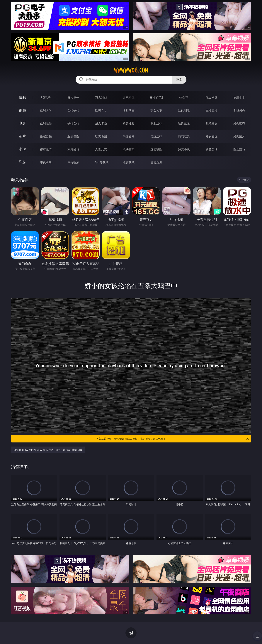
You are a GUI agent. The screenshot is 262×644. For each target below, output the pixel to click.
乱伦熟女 (212, 123)
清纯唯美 (184, 136)
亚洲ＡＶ (46, 110)
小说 (22, 149)
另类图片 (239, 136)
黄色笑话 (212, 149)
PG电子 (46, 97)
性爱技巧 (239, 149)
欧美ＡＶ (101, 110)
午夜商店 (46, 162)
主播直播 (212, 110)
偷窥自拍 (46, 136)
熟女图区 (212, 136)
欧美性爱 (129, 123)
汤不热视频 (101, 162)
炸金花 (184, 97)
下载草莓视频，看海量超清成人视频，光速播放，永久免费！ (173, 439)
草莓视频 (73, 162)
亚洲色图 (73, 136)
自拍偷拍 (73, 110)
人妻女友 (101, 149)
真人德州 (73, 97)
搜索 (179, 80)
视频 (22, 110)
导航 (22, 162)
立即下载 (157, 636)
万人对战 (101, 97)
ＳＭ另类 (239, 110)
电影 (22, 123)
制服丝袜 (156, 123)
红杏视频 (129, 162)
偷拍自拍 (73, 123)
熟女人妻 (156, 110)
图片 (22, 136)
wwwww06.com (131, 70)
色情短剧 (156, 162)
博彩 (22, 97)
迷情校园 (156, 149)
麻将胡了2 (156, 97)
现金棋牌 (212, 97)
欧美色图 (101, 136)
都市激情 (46, 149)
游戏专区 (129, 97)
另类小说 (184, 149)
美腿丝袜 (156, 136)
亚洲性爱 (46, 123)
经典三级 (184, 123)
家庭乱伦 (73, 149)
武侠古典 (129, 149)
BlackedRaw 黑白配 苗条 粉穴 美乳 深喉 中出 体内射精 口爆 (48, 450)
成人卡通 (101, 123)
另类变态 (239, 123)
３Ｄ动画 (129, 110)
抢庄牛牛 (239, 97)
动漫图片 (129, 136)
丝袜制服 (184, 110)
